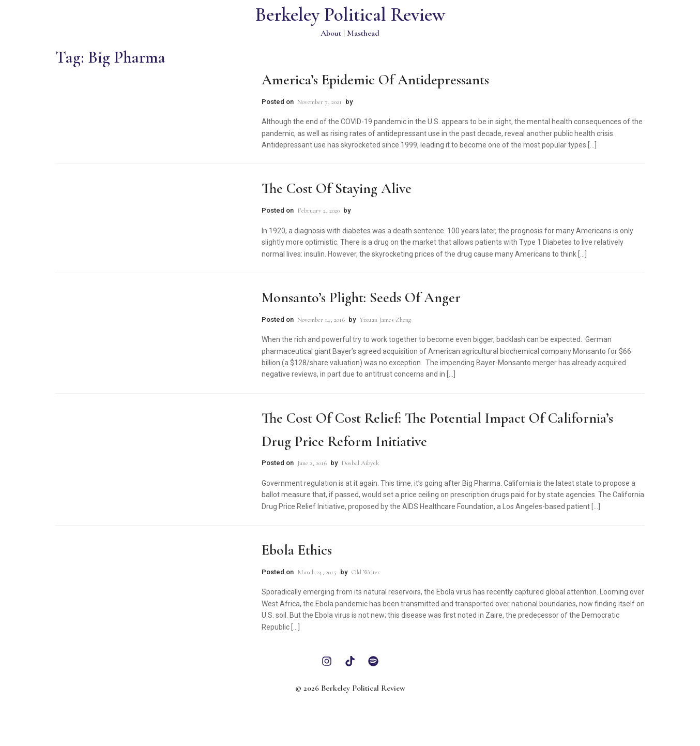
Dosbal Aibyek (360, 463)
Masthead (363, 33)
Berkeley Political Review (350, 15)
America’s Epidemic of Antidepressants (375, 80)
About (331, 33)
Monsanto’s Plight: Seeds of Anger (361, 297)
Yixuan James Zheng (385, 320)
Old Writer (366, 572)
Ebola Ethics (297, 550)
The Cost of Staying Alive (337, 188)
